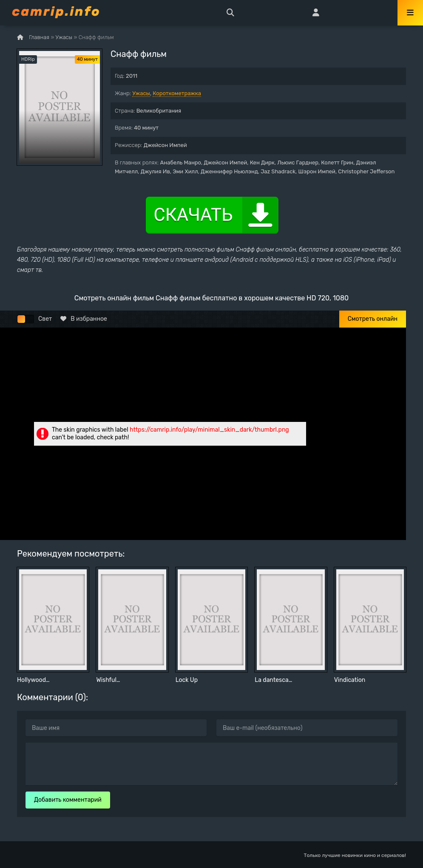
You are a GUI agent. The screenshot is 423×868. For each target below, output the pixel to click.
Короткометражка (177, 93)
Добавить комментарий (68, 800)
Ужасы (141, 93)
